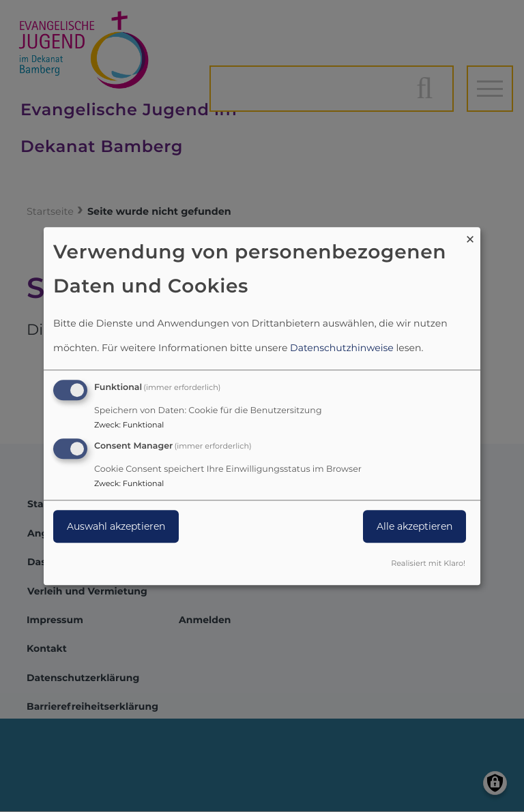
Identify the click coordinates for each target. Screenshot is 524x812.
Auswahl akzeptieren (116, 526)
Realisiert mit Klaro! (428, 563)
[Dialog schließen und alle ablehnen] (470, 236)
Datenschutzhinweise (342, 348)
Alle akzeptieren (414, 526)
